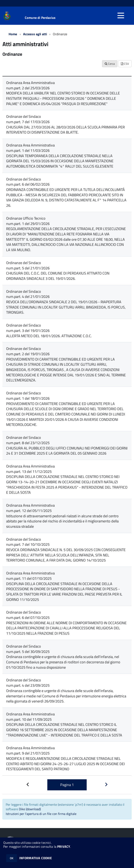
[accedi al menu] (121, 16)
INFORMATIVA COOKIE (36, 858)
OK (12, 858)
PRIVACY (64, 846)
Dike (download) (30, 809)
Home (13, 34)
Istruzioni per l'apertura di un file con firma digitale (41, 814)
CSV (125, 64)
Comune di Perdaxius (40, 18)
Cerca (110, 64)
